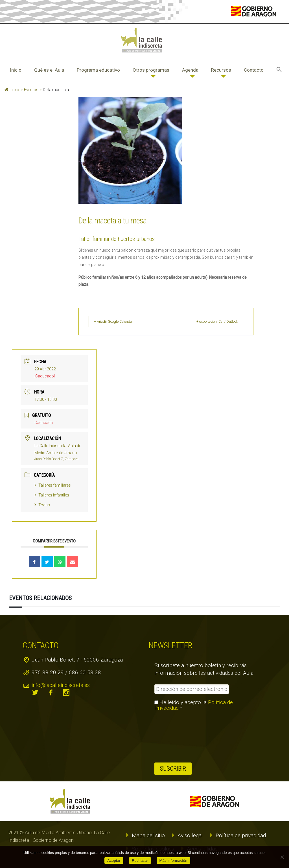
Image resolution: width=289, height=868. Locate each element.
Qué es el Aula (49, 70)
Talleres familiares (53, 485)
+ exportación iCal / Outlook (212, 321)
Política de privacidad (241, 835)
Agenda (190, 70)
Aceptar (114, 861)
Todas (42, 505)
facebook (51, 693)
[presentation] (178, 737)
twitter (35, 693)
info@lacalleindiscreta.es (61, 685)
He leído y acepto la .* (194, 705)
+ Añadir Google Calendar (119, 321)
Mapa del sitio (148, 835)
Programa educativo (98, 70)
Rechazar (140, 861)
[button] (279, 70)
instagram (66, 693)
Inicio (16, 70)
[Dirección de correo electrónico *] (192, 689)
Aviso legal (190, 835)
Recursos (221, 70)
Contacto (254, 70)
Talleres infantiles (52, 495)
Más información (173, 861)
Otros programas (151, 70)
